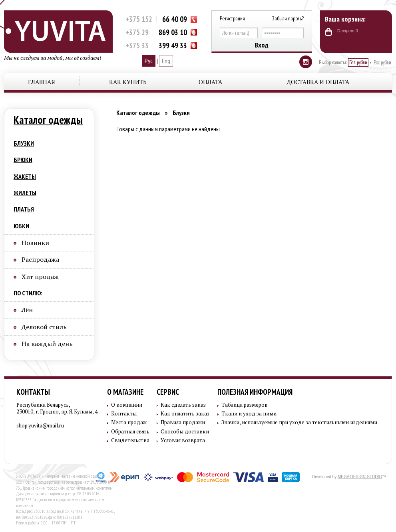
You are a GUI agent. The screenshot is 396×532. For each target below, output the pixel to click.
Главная (42, 82)
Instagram (306, 62)
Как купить (128, 82)
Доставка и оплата (318, 82)
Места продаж (129, 422)
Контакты (33, 392)
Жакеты (25, 176)
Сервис (168, 392)
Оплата (210, 82)
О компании (127, 405)
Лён (27, 310)
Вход (262, 45)
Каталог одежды (48, 120)
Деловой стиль (44, 327)
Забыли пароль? (288, 18)
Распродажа (40, 259)
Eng (166, 61)
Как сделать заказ (183, 405)
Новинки (35, 243)
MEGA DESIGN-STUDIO (360, 477)
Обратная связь (130, 432)
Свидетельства (130, 440)
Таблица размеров (245, 405)
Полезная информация (255, 392)
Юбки (21, 226)
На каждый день (47, 344)
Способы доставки (185, 432)
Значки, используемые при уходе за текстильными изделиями (299, 422)
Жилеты (25, 193)
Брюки (23, 160)
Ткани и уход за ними (249, 414)
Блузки (24, 143)
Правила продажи (183, 422)
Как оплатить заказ (185, 414)
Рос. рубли (382, 62)
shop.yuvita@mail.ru (40, 425)
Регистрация (232, 18)
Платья (24, 209)
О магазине (125, 392)
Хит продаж (40, 277)
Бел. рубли (358, 62)
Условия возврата (183, 440)
